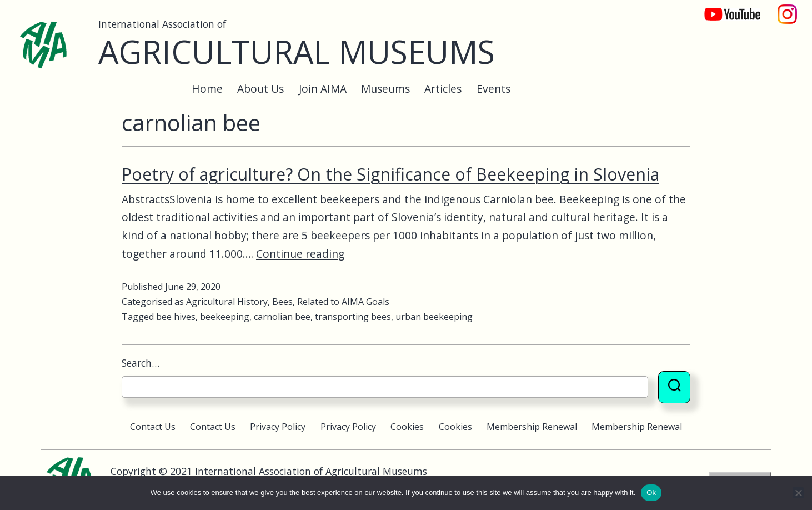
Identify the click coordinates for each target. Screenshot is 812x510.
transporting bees (353, 317)
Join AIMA (323, 89)
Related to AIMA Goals (343, 302)
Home (207, 89)
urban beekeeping (434, 317)
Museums (385, 89)
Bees (282, 302)
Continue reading (300, 254)
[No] (798, 493)
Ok (651, 492)
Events (493, 89)
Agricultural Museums (297, 51)
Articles (443, 89)
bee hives (176, 317)
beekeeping (225, 317)
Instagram (788, 9)
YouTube (725, 9)
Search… (141, 363)
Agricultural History (227, 302)
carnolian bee (282, 317)
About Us (260, 89)
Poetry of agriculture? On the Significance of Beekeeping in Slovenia (390, 174)
